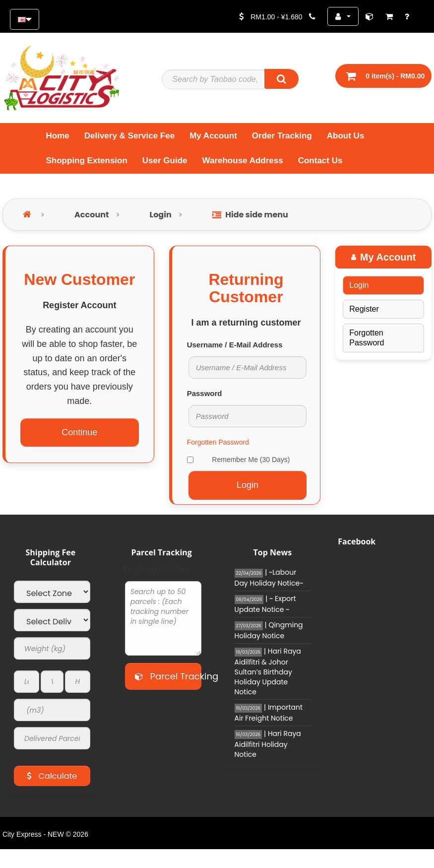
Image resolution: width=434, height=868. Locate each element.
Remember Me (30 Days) (239, 460)
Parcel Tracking (168, 676)
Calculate (52, 776)
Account (92, 215)
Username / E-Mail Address (235, 345)
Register (364, 309)
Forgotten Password (218, 442)
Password (205, 393)
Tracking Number (156, 570)
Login (161, 215)
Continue (79, 432)
